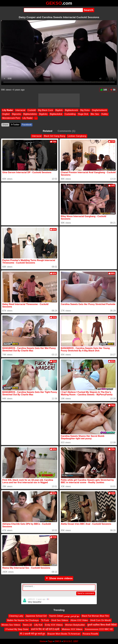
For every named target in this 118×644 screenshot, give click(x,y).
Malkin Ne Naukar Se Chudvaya (23, 620)
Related (47, 131)
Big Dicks (85, 110)
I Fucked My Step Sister (17, 629)
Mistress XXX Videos (72, 629)
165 (104, 90)
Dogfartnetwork (100, 110)
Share (5, 125)
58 (113, 90)
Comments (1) (66, 131)
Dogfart (6, 114)
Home (43, 641)
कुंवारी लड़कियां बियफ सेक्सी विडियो (102, 625)
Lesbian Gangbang (77, 136)
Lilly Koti (38, 625)
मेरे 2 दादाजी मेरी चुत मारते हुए (32, 634)
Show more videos (59, 578)
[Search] (53, 10)
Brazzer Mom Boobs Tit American (64, 634)
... (36, 118)
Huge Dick (83, 114)
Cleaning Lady (16, 616)
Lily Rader (8, 110)
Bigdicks (43, 114)
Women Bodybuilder (75, 625)
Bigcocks (16, 114)
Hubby (105, 114)
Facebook (27, 125)
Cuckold (32, 110)
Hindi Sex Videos (60, 620)
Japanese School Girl (36, 616)
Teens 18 (27, 625)
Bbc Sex (95, 114)
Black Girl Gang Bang (55, 136)
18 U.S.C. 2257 (71, 641)
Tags (50, 641)
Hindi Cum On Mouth (101, 620)
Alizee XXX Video (79, 620)
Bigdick (59, 110)
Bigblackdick (56, 114)
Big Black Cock (45, 110)
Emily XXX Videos (54, 625)
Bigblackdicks (30, 114)
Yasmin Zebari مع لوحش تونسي (64, 616)
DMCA (58, 641)
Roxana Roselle (90, 634)
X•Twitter (15, 125)
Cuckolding (70, 114)
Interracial (20, 110)
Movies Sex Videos (11, 625)
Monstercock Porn (11, 118)
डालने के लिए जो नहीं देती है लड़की (45, 629)
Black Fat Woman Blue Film (95, 616)
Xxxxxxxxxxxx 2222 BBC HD (99, 629)
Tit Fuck (45, 620)
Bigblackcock (71, 110)
